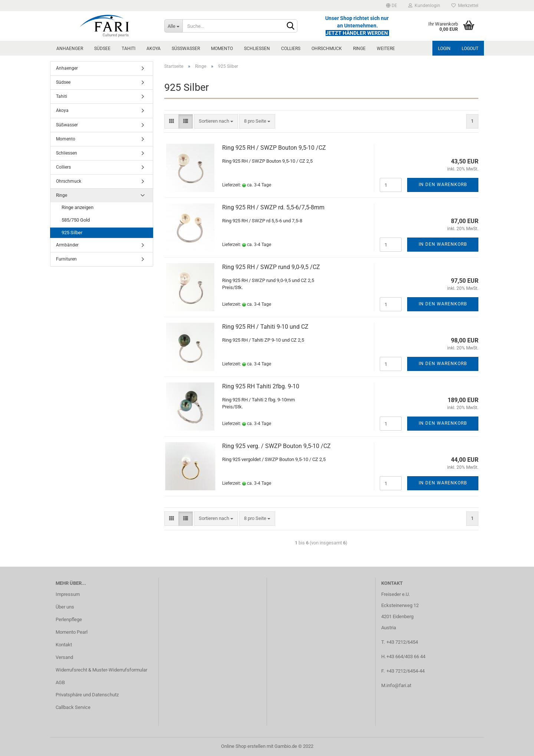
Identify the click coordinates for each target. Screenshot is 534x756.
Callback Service (73, 707)
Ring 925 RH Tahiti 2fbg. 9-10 (261, 386)
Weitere (386, 49)
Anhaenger (70, 49)
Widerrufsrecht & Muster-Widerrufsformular (101, 670)
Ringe (359, 49)
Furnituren (66, 259)
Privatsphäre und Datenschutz (87, 695)
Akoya (154, 49)
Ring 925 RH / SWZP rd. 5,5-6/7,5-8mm (273, 207)
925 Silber (72, 233)
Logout (470, 49)
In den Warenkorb (443, 185)
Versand (64, 657)
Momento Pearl (72, 632)
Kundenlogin (424, 6)
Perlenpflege (69, 619)
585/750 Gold (76, 220)
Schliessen (257, 49)
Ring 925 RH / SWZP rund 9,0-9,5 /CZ (271, 267)
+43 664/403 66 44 (406, 656)
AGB (60, 682)
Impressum (68, 594)
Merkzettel (465, 6)
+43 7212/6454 (402, 642)
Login (444, 49)
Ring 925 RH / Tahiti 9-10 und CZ (265, 327)
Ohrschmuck (327, 49)
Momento (222, 49)
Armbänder (67, 245)
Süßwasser (186, 49)
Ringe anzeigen (78, 207)
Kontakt (64, 645)
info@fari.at (399, 685)
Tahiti (128, 49)
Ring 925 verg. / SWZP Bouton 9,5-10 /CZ (276, 446)
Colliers (291, 49)
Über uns (65, 607)
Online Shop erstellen (243, 746)
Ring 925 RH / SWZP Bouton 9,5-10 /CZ (274, 148)
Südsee (102, 49)
